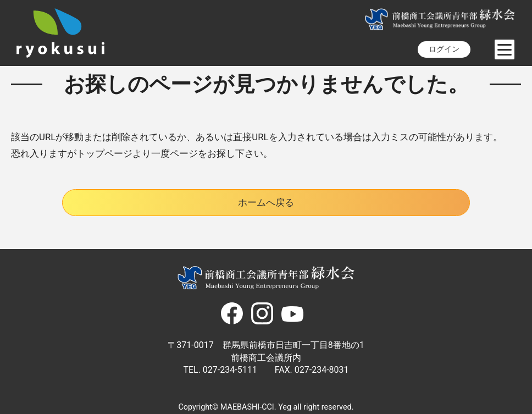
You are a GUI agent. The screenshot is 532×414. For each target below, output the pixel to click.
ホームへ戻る (266, 202)
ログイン (444, 49)
